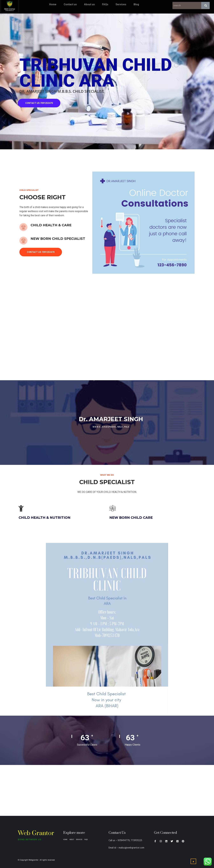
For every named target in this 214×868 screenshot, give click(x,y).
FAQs (105, 4)
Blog (136, 4)
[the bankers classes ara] (107, 790)
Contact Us (117, 833)
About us (89, 4)
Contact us (70, 4)
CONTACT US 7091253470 (39, 103)
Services (121, 4)
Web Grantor (36, 833)
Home (53, 4)
